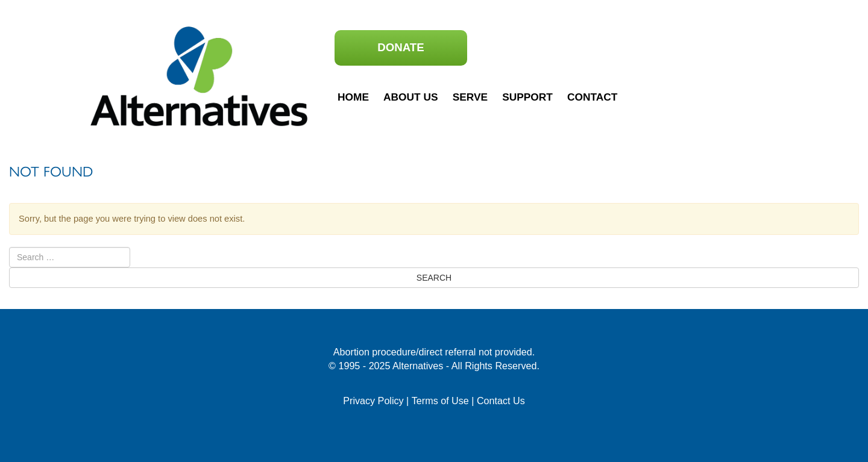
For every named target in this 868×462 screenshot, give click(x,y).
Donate (401, 47)
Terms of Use (440, 401)
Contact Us (501, 401)
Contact (592, 97)
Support (527, 97)
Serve (470, 97)
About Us (411, 97)
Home (353, 97)
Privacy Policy (373, 401)
